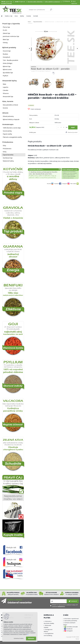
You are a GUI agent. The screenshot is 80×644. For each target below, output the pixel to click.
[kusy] (61, 127)
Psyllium (5, 76)
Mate (4, 84)
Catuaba (5, 90)
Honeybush (6, 57)
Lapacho (6, 87)
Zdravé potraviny (8, 116)
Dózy (4, 145)
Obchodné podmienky (71, 621)
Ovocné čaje (7, 51)
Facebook (70, 629)
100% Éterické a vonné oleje (12, 128)
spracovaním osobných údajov (67, 605)
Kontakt (36, 16)
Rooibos (5, 54)
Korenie (29, 16)
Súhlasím (31, 638)
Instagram (70, 631)
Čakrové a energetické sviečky (12, 137)
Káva (16, 16)
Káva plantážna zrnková (10, 105)
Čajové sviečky (7, 134)
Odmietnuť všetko (19, 638)
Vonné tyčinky (7, 131)
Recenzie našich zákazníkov (35, 2)
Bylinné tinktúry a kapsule (11, 119)
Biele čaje (6, 39)
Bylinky (22, 16)
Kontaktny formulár (72, 627)
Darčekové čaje (8, 158)
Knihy (5, 152)
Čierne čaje (6, 27)
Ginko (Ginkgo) (7, 63)
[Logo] (12, 10)
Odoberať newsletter (20, 602)
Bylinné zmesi (7, 69)
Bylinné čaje (7, 66)
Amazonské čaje (8, 96)
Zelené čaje (6, 33)
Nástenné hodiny (8, 161)
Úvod (29, 22)
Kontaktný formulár (6, 3)
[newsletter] (73, 601)
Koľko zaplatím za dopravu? (52, 2)
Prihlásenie (67, 1)
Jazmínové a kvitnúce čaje (11, 36)
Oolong (5, 43)
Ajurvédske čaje (8, 73)
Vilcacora (6, 93)
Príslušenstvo (7, 149)
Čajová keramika (8, 155)
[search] (51, 10)
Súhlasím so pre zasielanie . (65, 606)
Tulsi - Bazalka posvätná (10, 60)
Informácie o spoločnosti (71, 619)
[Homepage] (2, 16)
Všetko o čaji (8, 16)
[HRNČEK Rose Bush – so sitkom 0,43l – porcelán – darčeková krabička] (53, 48)
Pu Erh (5, 30)
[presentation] (29, 48)
